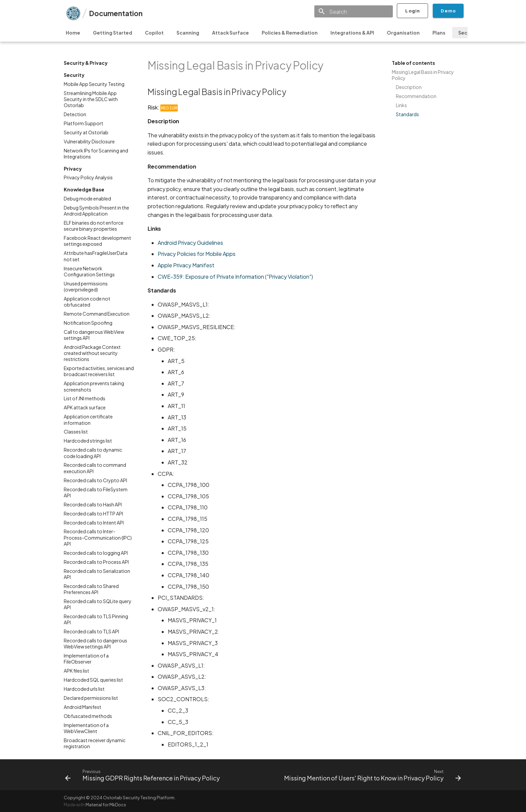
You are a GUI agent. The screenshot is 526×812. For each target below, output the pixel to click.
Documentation (116, 13)
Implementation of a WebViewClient (86, 728)
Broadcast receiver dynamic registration (95, 743)
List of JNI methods (85, 398)
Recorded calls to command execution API (95, 468)
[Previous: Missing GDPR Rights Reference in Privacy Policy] (143, 775)
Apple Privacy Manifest (186, 265)
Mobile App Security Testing (94, 84)
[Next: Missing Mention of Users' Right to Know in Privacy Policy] (372, 775)
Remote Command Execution (97, 314)
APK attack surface (85, 407)
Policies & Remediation (290, 33)
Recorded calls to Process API (96, 562)
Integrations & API (352, 33)
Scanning (188, 33)
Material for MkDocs (106, 805)
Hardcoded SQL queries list (93, 680)
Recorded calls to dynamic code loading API (93, 453)
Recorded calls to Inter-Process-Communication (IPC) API (98, 537)
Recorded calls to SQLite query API (98, 604)
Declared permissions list (91, 698)
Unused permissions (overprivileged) (86, 286)
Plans (439, 33)
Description (409, 87)
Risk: (163, 107)
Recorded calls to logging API (96, 553)
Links (401, 105)
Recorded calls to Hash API (93, 504)
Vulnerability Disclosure (89, 141)
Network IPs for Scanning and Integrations (96, 153)
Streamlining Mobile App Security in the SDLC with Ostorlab (91, 99)
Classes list (76, 432)
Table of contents (413, 63)
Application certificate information (88, 419)
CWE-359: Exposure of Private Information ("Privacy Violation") (235, 277)
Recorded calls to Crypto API (95, 480)
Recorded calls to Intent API (94, 523)
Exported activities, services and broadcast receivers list (99, 371)
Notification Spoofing (88, 323)
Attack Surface (230, 33)
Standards (407, 114)
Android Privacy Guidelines (190, 243)
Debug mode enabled (87, 198)
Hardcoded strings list (88, 441)
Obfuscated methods (88, 716)
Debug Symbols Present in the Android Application (96, 211)
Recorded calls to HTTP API (93, 513)
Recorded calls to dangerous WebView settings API (95, 643)
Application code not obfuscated (87, 302)
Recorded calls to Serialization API (97, 574)
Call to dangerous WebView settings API (94, 335)
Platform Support (84, 123)
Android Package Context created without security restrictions (92, 353)
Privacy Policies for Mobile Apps (197, 254)
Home (73, 33)
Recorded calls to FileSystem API (96, 492)
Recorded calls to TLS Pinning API (96, 619)
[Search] (354, 11)
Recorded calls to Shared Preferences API (91, 589)
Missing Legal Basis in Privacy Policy (423, 75)
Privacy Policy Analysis (88, 177)
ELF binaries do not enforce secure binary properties (94, 226)
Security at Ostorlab (86, 132)
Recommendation (416, 96)
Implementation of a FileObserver (86, 659)
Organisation (403, 33)
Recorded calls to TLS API (91, 631)
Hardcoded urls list (84, 689)
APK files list (76, 671)
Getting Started (113, 33)
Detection (75, 114)
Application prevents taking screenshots (94, 386)
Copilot (154, 33)
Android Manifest (83, 707)
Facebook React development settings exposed (97, 241)
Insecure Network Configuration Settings (89, 271)
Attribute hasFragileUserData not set (96, 256)
